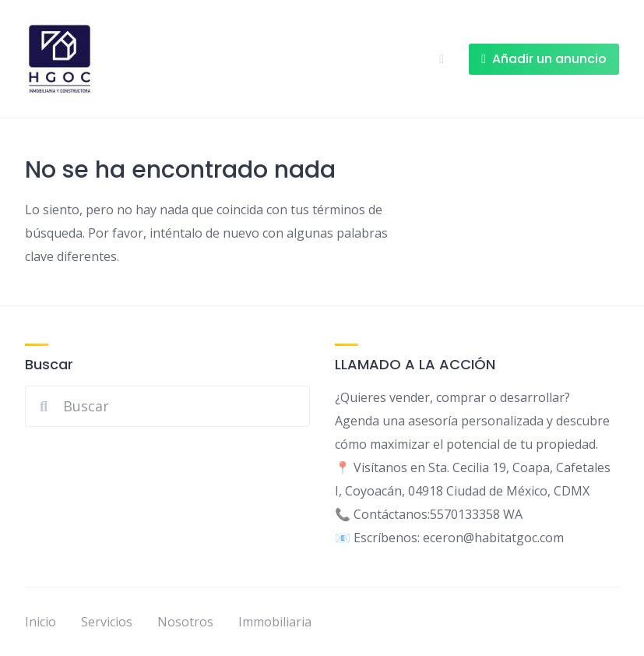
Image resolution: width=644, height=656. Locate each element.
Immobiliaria (275, 622)
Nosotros (185, 622)
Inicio (40, 622)
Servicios (107, 622)
